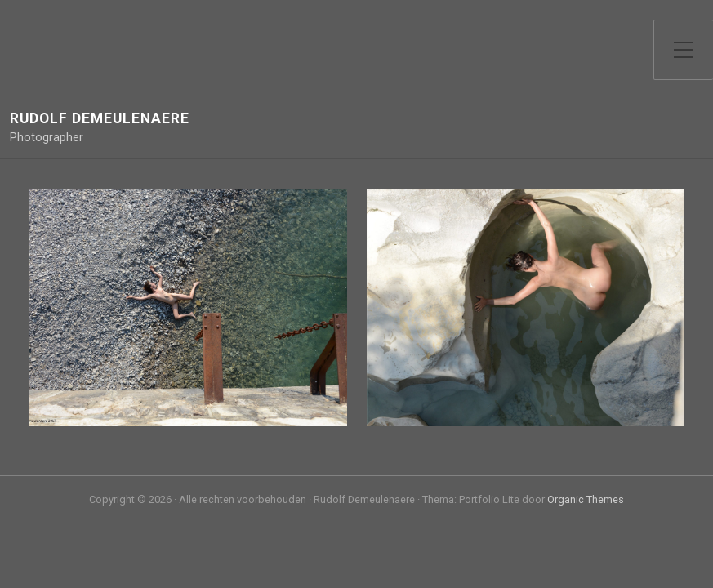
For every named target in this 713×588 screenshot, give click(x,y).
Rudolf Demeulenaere (100, 119)
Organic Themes (586, 499)
